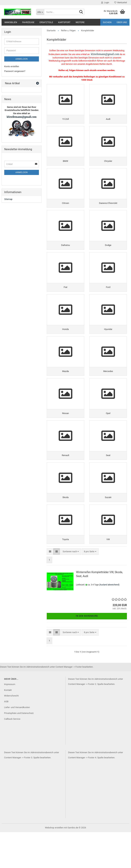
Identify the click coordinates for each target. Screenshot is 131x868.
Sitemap (8, 199)
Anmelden (22, 59)
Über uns (122, 22)
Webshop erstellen (54, 863)
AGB (6, 737)
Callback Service (12, 755)
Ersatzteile (46, 22)
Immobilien (11, 22)
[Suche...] (40, 12)
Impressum (10, 720)
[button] (50, 587)
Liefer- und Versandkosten (17, 743)
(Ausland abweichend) (109, 620)
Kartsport (64, 22)
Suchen (107, 22)
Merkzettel (121, 3)
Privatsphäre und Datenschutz (19, 749)
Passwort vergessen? (15, 71)
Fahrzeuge (28, 22)
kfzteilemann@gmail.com (105, 54)
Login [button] (105, 3)
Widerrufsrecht (11, 732)
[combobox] (71, 587)
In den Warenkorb (87, 652)
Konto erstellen (12, 66)
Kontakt (8, 726)
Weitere (80, 22)
